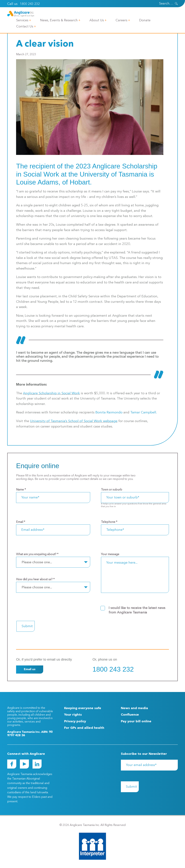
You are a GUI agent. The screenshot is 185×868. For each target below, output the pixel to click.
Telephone (109, 522)
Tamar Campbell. (144, 413)
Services (22, 20)
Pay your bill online (136, 721)
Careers (121, 20)
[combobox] (53, 562)
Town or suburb (112, 490)
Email (21, 522)
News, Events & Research (59, 20)
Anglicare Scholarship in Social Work (51, 393)
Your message (110, 554)
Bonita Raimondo (109, 413)
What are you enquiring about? (37, 554)
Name (21, 490)
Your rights (73, 715)
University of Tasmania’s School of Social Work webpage (74, 421)
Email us (30, 669)
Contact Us (25, 27)
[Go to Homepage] (21, 14)
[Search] (161, 4)
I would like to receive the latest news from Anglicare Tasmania (137, 610)
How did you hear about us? (35, 580)
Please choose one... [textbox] (37, 562)
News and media (134, 708)
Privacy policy (75, 721)
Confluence (130, 715)
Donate (145, 20)
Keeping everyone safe (83, 708)
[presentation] (176, 4)
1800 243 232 (30, 4)
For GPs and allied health (84, 728)
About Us (97, 20)
